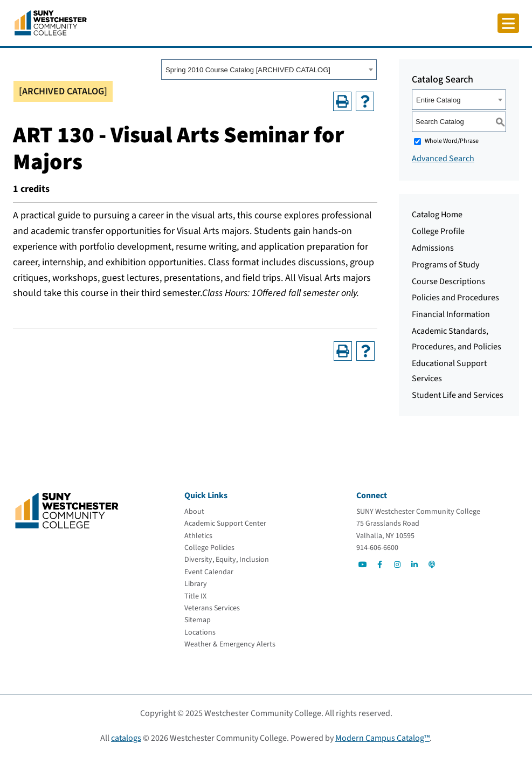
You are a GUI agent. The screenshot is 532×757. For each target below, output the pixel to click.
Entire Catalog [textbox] (438, 100)
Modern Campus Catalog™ (382, 738)
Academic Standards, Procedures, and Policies (457, 339)
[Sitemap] (198, 620)
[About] (194, 512)
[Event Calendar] (209, 572)
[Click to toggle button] (508, 23)
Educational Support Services (449, 371)
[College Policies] (209, 548)
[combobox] (269, 70)
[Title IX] (195, 596)
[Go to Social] (363, 565)
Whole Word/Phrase (452, 141)
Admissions (433, 248)
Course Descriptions (448, 281)
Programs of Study (445, 265)
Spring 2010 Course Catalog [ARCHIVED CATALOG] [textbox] (248, 70)
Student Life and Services (458, 395)
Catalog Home (437, 215)
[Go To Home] (51, 22)
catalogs (126, 738)
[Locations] (200, 632)
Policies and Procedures (455, 298)
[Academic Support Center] (225, 524)
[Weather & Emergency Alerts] (230, 644)
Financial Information (451, 314)
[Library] (196, 584)
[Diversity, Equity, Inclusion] (227, 560)
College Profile (438, 231)
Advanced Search (443, 159)
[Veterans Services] (212, 608)
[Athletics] (198, 536)
